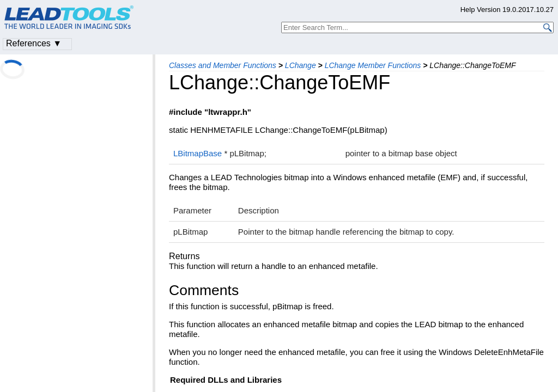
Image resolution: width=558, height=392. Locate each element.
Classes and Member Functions (223, 65)
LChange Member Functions (373, 65)
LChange (301, 65)
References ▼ (34, 43)
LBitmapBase (198, 153)
